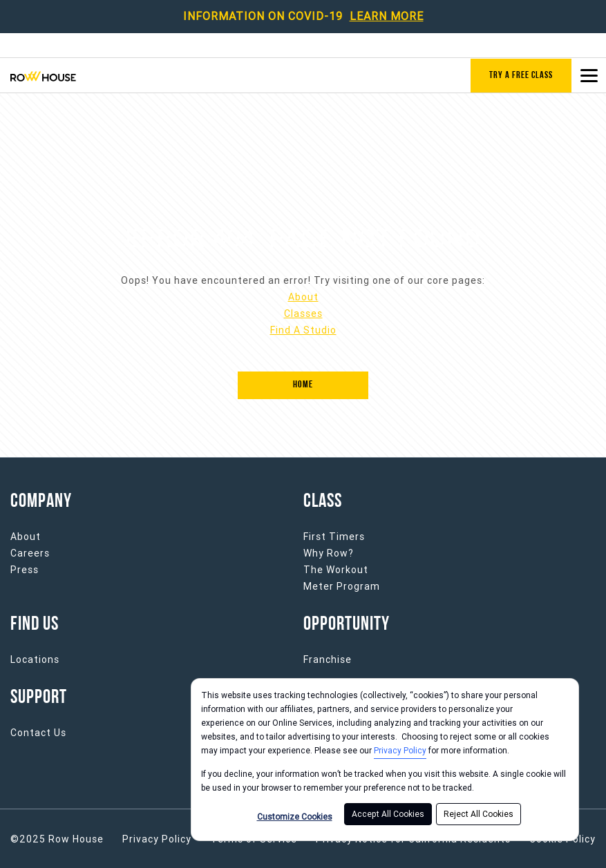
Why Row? (329, 553)
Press (25, 570)
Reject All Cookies (479, 814)
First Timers (334, 537)
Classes (303, 314)
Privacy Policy (400, 751)
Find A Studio (303, 330)
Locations (35, 659)
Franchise (328, 659)
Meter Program (342, 586)
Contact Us (38, 733)
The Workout (336, 570)
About (303, 297)
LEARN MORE (387, 16)
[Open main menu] (589, 75)
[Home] (303, 385)
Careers (30, 553)
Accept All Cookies (388, 814)
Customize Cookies (295, 817)
